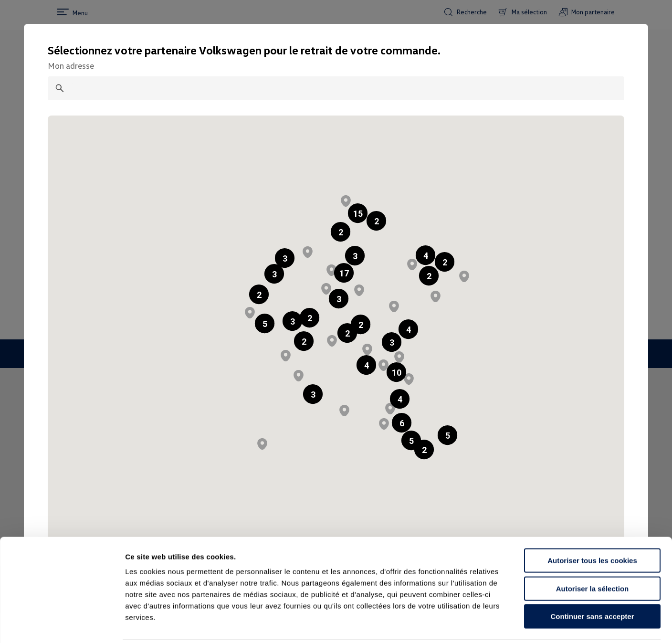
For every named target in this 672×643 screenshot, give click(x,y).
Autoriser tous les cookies (592, 526)
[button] (341, 232)
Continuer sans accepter (592, 582)
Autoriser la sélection (593, 554)
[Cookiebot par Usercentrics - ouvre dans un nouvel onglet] (62, 624)
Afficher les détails (526, 624)
